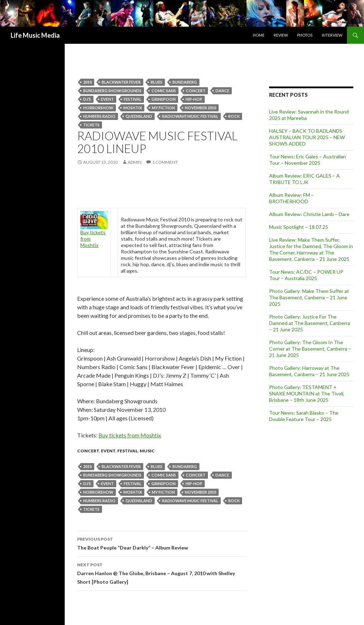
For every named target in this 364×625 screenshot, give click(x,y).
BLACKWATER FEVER (121, 82)
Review (281, 35)
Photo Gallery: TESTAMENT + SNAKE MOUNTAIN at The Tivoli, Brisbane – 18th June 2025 (307, 393)
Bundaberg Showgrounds (112, 91)
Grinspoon (164, 99)
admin (135, 162)
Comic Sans (164, 91)
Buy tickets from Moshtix (130, 435)
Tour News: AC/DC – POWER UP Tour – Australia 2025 (306, 275)
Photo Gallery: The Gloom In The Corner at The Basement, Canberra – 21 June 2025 (310, 349)
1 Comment (165, 162)
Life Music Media (35, 35)
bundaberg (185, 82)
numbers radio (99, 116)
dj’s (87, 99)
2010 (87, 82)
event (107, 99)
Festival (133, 99)
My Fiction (163, 108)
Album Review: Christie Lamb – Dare (309, 214)
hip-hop (194, 99)
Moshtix (133, 108)
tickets (91, 125)
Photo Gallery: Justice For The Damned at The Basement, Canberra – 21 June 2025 (310, 323)
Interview (332, 35)
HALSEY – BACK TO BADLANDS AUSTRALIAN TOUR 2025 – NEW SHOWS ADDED (307, 137)
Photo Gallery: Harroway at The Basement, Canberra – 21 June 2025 (309, 371)
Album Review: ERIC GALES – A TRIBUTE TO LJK (304, 179)
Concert (196, 91)
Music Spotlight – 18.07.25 (299, 227)
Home (259, 35)
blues (157, 82)
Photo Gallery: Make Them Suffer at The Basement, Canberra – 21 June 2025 (309, 297)
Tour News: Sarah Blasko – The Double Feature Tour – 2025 (304, 416)
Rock (234, 116)
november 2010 (200, 108)
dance (222, 91)
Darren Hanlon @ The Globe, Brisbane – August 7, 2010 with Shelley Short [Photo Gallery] (161, 573)
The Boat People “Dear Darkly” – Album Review (161, 543)
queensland (139, 116)
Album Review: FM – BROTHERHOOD (291, 198)
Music (147, 451)
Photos (305, 35)
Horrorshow (98, 108)
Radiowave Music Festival (190, 116)
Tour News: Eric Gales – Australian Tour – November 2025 (307, 160)
